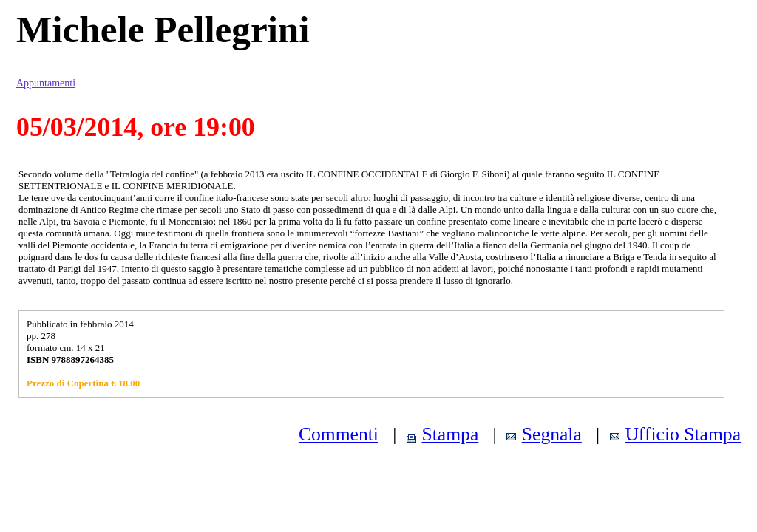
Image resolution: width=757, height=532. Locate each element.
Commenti (339, 434)
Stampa (451, 434)
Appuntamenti (46, 83)
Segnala (552, 434)
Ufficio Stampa (683, 434)
